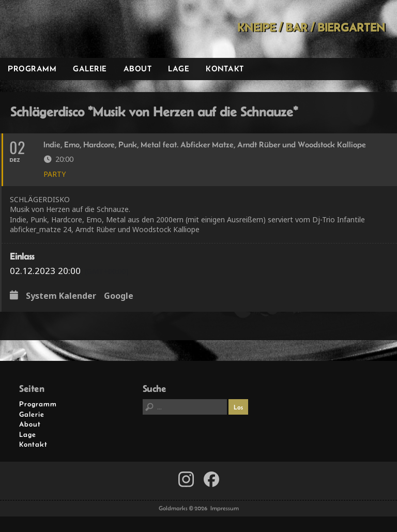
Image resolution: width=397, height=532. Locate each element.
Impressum (225, 508)
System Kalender (61, 296)
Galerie (90, 69)
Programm (32, 69)
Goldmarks (73, 29)
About (138, 69)
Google (119, 296)
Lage (179, 69)
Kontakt (225, 69)
